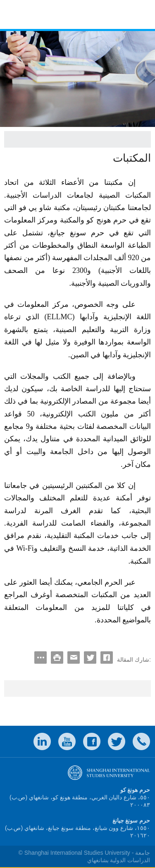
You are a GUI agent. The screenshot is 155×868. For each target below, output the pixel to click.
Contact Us (141, 741)
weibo (67, 741)
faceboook (92, 741)
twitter (117, 741)
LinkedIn (42, 741)
